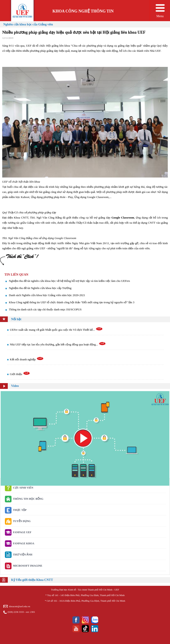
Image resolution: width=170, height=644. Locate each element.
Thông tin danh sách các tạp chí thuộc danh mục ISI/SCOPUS (45, 309)
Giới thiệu (20, 374)
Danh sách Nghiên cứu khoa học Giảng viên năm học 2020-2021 (47, 295)
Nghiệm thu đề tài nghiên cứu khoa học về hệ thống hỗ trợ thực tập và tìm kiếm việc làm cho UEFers (69, 281)
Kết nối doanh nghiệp (27, 359)
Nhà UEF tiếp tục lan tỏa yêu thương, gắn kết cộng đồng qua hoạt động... (58, 344)
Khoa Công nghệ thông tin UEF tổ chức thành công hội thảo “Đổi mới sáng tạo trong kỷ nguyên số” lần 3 (72, 302)
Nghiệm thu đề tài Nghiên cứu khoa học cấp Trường (40, 288)
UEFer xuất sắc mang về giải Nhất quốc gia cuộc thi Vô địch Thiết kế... (56, 330)
